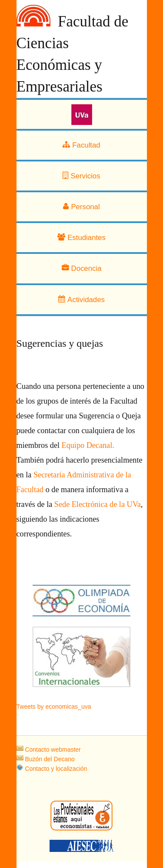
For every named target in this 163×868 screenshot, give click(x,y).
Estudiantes (81, 238)
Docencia (82, 268)
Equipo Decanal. (88, 445)
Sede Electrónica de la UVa (96, 504)
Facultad (81, 145)
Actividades (81, 300)
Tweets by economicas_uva (54, 707)
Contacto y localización (52, 769)
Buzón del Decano (46, 759)
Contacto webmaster (49, 750)
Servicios (81, 176)
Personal (81, 207)
